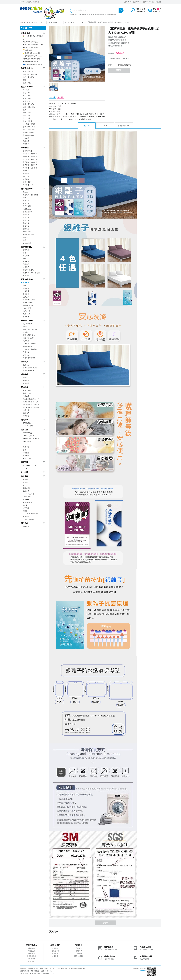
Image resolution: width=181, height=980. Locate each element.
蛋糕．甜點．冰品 (29, 107)
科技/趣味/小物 (28, 305)
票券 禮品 (25, 148)
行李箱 (25, 327)
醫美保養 (25, 420)
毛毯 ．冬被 (27, 390)
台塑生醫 (26, 447)
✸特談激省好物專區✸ (30, 62)
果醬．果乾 (27, 96)
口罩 (24, 240)
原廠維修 (79, 954)
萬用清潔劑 (27, 206)
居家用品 (26, 250)
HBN (24, 444)
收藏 (60, 98)
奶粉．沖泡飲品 (28, 77)
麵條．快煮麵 (28, 121)
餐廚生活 (26, 256)
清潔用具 (26, 215)
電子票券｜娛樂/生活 (30, 165)
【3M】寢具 (27, 308)
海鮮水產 (26, 141)
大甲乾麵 (26, 508)
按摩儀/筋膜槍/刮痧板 (30, 368)
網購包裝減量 (79, 957)
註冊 (143, 9)
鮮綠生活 (26, 491)
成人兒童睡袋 (28, 324)
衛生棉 (25, 237)
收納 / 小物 (27, 311)
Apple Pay (127, 58)
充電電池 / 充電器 (29, 300)
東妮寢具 (25, 387)
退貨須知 (79, 949)
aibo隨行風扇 (27, 502)
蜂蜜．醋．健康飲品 (30, 74)
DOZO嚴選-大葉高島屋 (31, 514)
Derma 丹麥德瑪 (29, 436)
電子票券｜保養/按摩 (30, 168)
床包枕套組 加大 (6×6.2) (31, 405)
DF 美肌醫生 (27, 423)
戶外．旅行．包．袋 (30, 329)
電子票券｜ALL (28, 185)
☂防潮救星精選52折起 (31, 42)
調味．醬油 (27, 113)
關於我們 (32, 954)
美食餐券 (26, 171)
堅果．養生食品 (28, 104)
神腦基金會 (31, 951)
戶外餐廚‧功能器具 (30, 344)
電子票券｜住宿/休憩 (30, 159)
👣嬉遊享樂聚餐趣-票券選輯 (33, 64)
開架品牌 (25, 430)
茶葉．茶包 (27, 83)
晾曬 (24, 286)
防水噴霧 (26, 217)
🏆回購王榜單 (28, 50)
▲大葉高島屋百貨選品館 (31, 59)
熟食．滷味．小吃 (29, 127)
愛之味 (25, 485)
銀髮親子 (26, 267)
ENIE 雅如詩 (27, 441)
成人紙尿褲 (27, 243)
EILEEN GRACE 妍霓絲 (31, 439)
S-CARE (128, 2)
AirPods (92, 15)
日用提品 (25, 523)
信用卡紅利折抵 (115, 58)
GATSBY (26, 500)
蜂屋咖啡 (26, 517)
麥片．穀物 (27, 98)
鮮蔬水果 (26, 144)
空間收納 (26, 264)
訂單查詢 (55, 954)
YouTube (147, 2)
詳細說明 (143, 971)
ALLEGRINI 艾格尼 (29, 465)
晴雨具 (25, 332)
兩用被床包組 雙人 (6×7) (31, 402)
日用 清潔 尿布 (27, 189)
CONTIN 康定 (28, 433)
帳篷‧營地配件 (28, 338)
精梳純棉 (26, 396)
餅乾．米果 (27, 93)
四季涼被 (26, 410)
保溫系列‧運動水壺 (30, 349)
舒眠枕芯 (26, 413)
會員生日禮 (55, 951)
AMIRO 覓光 (27, 458)
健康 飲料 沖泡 (27, 68)
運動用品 (25, 374)
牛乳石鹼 (26, 453)
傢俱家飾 (26, 294)
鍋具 (24, 253)
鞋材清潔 (26, 220)
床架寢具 (71, 22)
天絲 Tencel (27, 393)
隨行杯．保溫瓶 (28, 270)
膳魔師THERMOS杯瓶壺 (31, 273)
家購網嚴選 (27, 488)
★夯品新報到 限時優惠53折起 (33, 45)
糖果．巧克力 (28, 101)
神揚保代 (36, 2)
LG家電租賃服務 (111, 15)
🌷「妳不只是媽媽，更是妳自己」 (33, 37)
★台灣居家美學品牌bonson (32, 56)
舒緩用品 (26, 365)
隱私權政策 (31, 959)
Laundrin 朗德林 (28, 519)
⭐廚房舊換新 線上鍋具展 (32, 53)
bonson (25, 480)
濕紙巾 (25, 198)
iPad (79, 15)
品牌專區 (25, 476)
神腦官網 (32, 949)
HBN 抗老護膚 (28, 426)
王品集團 (26, 174)
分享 (53, 98)
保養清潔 (26, 226)
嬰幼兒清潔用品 (28, 234)
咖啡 (24, 80)
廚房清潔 (26, 200)
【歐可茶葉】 (28, 497)
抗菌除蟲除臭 (28, 212)
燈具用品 (26, 341)
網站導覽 (32, 962)
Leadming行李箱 (29, 494)
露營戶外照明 (28, 346)
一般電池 (26, 291)
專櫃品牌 (25, 462)
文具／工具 (27, 314)
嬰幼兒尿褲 (27, 232)
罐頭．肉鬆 (27, 115)
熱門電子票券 (28, 151)
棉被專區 (26, 416)
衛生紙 (25, 192)
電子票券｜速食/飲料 (30, 154)
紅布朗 (25, 505)
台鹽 (24, 450)
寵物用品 (26, 259)
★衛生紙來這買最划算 (31, 47)
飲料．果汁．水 (28, 72)
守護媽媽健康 (100, 15)
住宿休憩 (26, 176)
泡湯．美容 (27, 182)
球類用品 (26, 378)
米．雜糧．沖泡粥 (29, 124)
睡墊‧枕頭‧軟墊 (29, 335)
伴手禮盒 (26, 90)
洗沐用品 (26, 229)
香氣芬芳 (26, 288)
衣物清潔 (26, 223)
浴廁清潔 (26, 203)
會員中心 (141, 12)
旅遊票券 (26, 179)
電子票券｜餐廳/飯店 (30, 162)
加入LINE (137, 2)
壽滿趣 (25, 511)
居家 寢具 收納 (52, 22)
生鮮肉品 (26, 138)
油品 (24, 110)
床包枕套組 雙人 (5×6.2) (31, 407)
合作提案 (55, 957)
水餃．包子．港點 (29, 130)
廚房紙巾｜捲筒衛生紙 (31, 195)
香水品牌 (25, 472)
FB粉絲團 (157, 2)
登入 (138, 9)
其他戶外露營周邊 (29, 358)
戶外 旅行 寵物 (27, 320)
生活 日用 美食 (32, 22)
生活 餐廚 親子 (27, 247)
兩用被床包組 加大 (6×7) (31, 399)
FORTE (26, 468)
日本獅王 (26, 456)
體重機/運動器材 (29, 371)
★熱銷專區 (25, 33)
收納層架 (26, 297)
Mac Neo (85, 15)
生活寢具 (26, 261)
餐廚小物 (26, 276)
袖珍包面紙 (27, 209)
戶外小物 (26, 352)
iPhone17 (73, 15)
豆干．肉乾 (27, 118)
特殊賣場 (26, 526)
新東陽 (25, 483)
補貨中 (120, 70)
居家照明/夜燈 (28, 303)
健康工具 (25, 362)
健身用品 (26, 380)
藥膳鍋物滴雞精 (28, 135)
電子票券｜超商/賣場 (30, 157)
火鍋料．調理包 (28, 132)
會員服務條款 (32, 957)
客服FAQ (79, 951)
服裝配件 (26, 317)
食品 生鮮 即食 (27, 87)
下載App (23, 2)
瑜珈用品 (26, 383)
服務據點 (29, 2)
